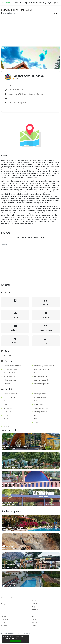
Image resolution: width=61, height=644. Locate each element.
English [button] (55, 3)
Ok (15, 641)
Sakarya (6, 13)
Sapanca (12, 13)
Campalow (6, 2)
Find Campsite (25, 3)
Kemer (3, 607)
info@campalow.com (23, 633)
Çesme (34, 619)
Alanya (3, 604)
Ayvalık (34, 625)
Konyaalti (4, 610)
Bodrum (34, 604)
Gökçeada (4, 619)
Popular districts (7, 598)
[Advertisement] (31, 31)
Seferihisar (35, 622)
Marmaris (35, 610)
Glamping (43, 3)
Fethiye (34, 601)
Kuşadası (4, 625)
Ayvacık (4, 616)
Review (5, 245)
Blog (17, 3)
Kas (2, 601)
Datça (34, 607)
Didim (3, 622)
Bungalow (34, 3)
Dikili (33, 616)
